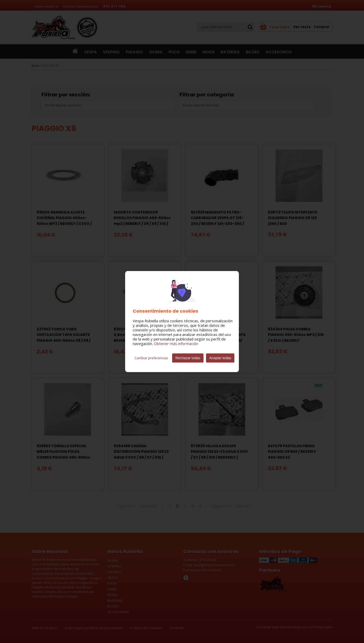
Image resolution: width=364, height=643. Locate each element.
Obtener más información (176, 344)
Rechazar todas (188, 358)
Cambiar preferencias (151, 358)
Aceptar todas (220, 358)
